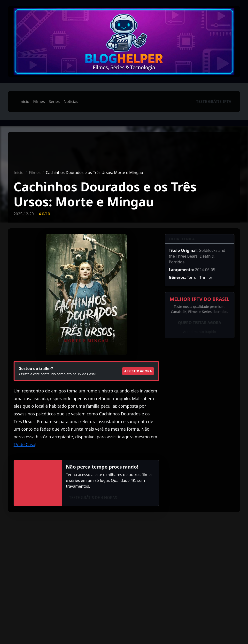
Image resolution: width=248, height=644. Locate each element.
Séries (54, 101)
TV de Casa (24, 444)
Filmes (39, 101)
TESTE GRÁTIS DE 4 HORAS (93, 498)
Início (24, 101)
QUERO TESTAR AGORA (200, 323)
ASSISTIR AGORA (138, 371)
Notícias (71, 101)
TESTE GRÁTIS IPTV (214, 101)
